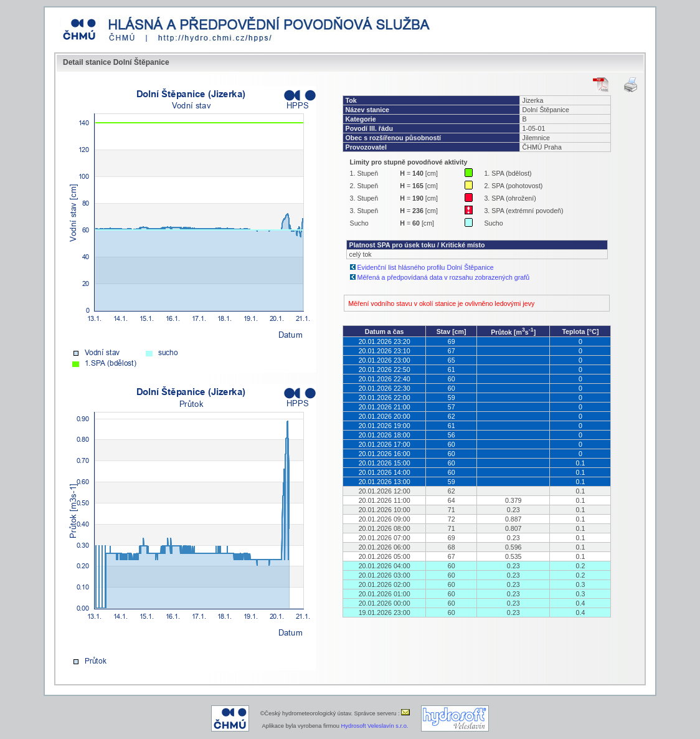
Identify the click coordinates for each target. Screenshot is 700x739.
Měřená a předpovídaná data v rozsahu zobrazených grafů (444, 277)
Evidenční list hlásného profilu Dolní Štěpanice (426, 267)
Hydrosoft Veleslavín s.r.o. (375, 726)
